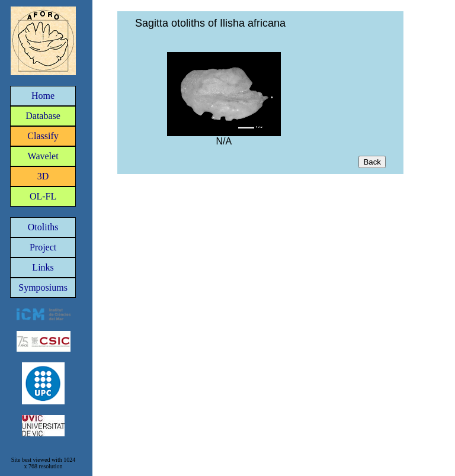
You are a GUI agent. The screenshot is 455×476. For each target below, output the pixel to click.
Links (43, 267)
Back (372, 162)
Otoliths (43, 227)
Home (43, 96)
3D (43, 176)
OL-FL (43, 196)
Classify (43, 136)
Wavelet (43, 156)
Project (43, 247)
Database (43, 116)
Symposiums (43, 287)
